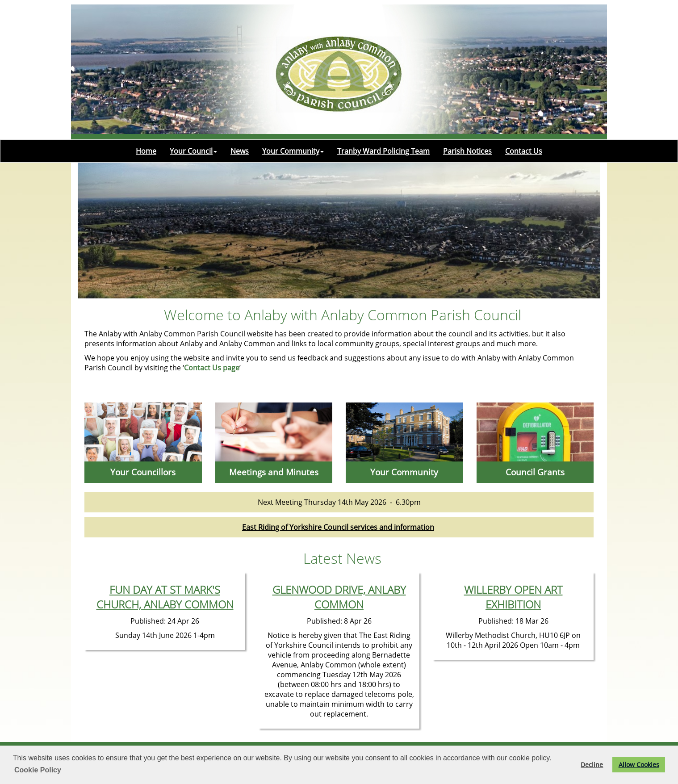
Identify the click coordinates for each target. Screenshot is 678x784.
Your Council (193, 151)
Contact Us (524, 151)
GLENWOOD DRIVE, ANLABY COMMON (339, 597)
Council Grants (535, 472)
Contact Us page (212, 368)
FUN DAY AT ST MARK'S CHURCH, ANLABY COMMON (165, 597)
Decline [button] (592, 765)
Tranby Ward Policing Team (383, 151)
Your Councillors (143, 472)
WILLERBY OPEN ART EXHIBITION (513, 597)
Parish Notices (467, 151)
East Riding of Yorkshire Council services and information (338, 527)
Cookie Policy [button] (38, 770)
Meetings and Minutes (274, 472)
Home (146, 151)
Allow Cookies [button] (639, 765)
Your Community (293, 151)
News (240, 151)
